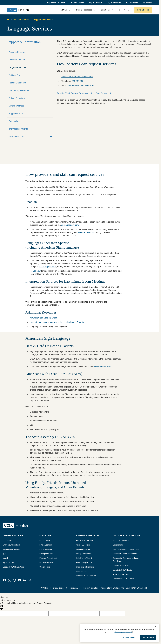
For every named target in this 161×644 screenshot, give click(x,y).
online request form (70, 225)
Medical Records (16, 137)
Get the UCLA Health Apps (13, 567)
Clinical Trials (45, 567)
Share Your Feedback (11, 545)
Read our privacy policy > (123, 632)
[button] (56, 3)
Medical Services (46, 563)
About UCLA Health (121, 540)
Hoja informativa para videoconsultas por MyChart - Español (57, 322)
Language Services (17, 67)
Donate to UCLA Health (122, 570)
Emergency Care (46, 554)
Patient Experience (17, 83)
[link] (5, 580)
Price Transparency (84, 563)
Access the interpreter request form (77, 77)
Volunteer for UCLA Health (123, 579)
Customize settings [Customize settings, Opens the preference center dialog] (129, 637)
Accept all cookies (148, 638)
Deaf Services (103, 93)
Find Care (63, 10)
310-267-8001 (78, 81)
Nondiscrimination (73, 588)
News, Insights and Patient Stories (127, 549)
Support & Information (44, 20)
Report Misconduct (91, 588)
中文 (5, 554)
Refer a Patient (78, 3)
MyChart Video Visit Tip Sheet (43, 318)
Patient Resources (84, 10)
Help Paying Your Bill (85, 558)
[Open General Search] (148, 3)
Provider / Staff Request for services (74, 93)
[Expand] (51, 60)
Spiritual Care (15, 75)
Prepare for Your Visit (85, 540)
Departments (118, 545)
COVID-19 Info (82, 571)
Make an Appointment (48, 558)
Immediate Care (46, 549)
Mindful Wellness (16, 106)
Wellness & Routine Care (86, 576)
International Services (11, 549)
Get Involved (14, 121)
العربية (5, 558)
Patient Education (17, 98)
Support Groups (16, 114)
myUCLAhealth (96, 3)
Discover (122, 10)
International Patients (18, 129)
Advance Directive (17, 52)
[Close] (156, 626)
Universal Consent (17, 60)
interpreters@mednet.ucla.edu (81, 85)
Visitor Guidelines (83, 545)
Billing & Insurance (84, 554)
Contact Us (116, 3)
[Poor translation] (1, 608)
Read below (35, 271)
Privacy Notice (58, 588)
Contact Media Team (121, 566)
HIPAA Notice (44, 588)
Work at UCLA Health (121, 574)
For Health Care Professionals (125, 554)
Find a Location (46, 545)
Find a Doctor (143, 10)
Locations (105, 10)
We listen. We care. (121, 588)
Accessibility (106, 588)
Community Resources (19, 90)
